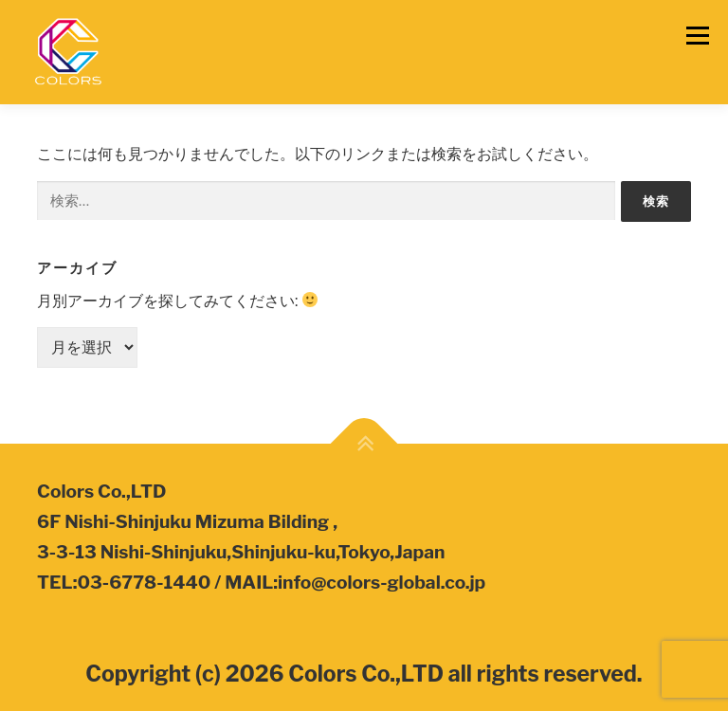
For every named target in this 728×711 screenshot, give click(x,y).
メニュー (697, 36)
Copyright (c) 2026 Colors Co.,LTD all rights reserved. (364, 674)
